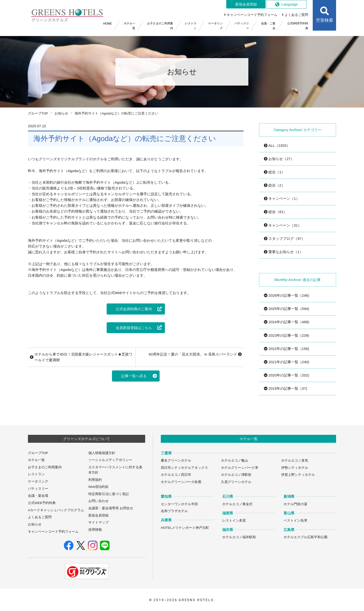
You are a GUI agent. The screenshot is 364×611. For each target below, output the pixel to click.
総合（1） (274, 172)
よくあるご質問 (40, 517)
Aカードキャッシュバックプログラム (56, 510)
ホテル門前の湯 (295, 504)
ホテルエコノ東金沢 (237, 504)
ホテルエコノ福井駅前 (239, 537)
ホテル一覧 (36, 460)
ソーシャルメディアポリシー (110, 460)
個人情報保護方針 (102, 453)
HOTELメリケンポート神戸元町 (185, 528)
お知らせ (61, 113)
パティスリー (38, 489)
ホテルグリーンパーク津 (240, 468)
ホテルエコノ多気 (295, 460)
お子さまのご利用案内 (45, 467)
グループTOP (38, 113)
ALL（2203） (277, 145)
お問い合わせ (98, 501)
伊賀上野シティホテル (298, 475)
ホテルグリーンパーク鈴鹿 (181, 482)
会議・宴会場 (38, 496)
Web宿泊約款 (98, 487)
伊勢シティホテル (295, 468)
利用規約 (95, 480)
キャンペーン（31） (283, 225)
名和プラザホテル (174, 511)
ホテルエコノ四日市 (176, 475)
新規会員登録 (98, 515)
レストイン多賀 (234, 520)
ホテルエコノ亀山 (234, 460)
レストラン (36, 474)
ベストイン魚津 (295, 520)
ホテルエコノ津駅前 (236, 475)
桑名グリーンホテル (176, 460)
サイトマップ (98, 522)
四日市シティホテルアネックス (184, 468)
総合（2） (274, 185)
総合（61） (275, 212)
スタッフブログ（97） (284, 238)
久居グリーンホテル (236, 482)
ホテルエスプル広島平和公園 (305, 537)
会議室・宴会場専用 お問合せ (111, 508)
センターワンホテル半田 (179, 504)
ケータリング (38, 481)
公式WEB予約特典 (42, 503)
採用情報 (95, 530)
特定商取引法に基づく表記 (109, 494)
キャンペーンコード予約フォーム (53, 532)
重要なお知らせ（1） (283, 252)
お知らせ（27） (279, 159)
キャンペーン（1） (282, 198)
